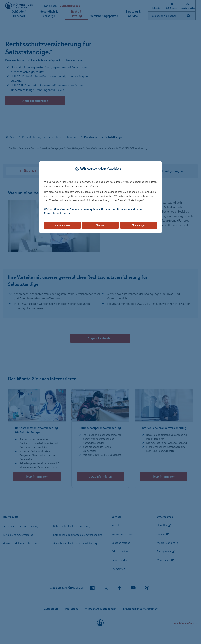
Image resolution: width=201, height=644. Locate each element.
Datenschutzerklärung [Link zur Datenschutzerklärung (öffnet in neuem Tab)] (56, 213)
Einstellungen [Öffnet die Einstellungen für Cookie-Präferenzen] (139, 225)
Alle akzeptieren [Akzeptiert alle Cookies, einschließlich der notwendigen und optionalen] (62, 225)
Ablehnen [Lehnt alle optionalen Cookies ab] (100, 225)
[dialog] (101, 197)
